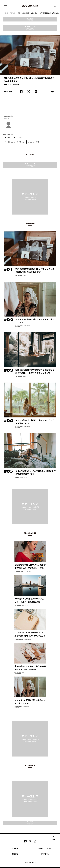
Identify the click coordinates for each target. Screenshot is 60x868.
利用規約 (15, 854)
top (53, 839)
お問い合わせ (45, 854)
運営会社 (15, 849)
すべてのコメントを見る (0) (14, 142)
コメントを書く (34, 142)
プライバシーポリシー (45, 849)
